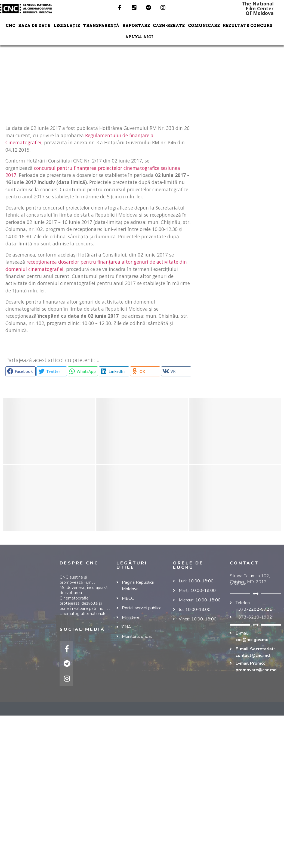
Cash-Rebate (169, 25)
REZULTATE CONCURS (248, 25)
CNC (10, 25)
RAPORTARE (136, 25)
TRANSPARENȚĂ (101, 25)
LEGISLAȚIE (67, 25)
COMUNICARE (204, 25)
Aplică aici (139, 37)
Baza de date (34, 25)
